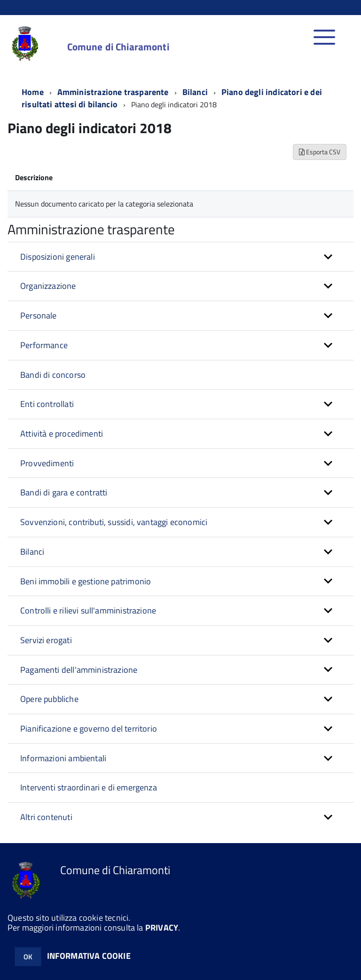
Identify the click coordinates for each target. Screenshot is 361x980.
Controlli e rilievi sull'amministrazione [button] (88, 610)
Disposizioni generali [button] (58, 257)
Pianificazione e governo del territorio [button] (89, 729)
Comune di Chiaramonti (118, 47)
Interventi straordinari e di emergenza (89, 787)
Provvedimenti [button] (47, 463)
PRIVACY (162, 928)
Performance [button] (44, 345)
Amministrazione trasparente (113, 92)
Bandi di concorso (53, 375)
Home (33, 92)
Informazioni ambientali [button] (63, 758)
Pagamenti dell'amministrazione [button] (79, 670)
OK (28, 957)
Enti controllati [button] (47, 404)
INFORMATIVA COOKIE (89, 956)
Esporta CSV (320, 152)
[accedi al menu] (325, 42)
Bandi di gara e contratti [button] (64, 492)
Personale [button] (39, 315)
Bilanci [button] (32, 552)
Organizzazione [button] (48, 286)
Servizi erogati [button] (46, 640)
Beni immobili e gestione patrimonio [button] (86, 581)
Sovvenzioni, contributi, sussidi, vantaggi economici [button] (114, 522)
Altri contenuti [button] (46, 817)
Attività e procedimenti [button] (62, 434)
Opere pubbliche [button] (49, 699)
